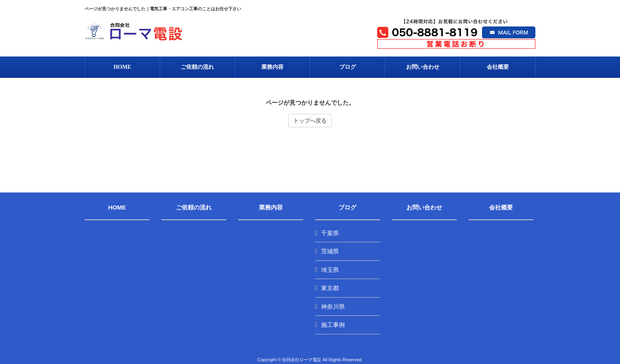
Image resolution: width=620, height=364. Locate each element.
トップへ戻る (310, 121)
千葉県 (330, 233)
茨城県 (330, 251)
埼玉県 (330, 270)
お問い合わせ (424, 207)
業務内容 (271, 207)
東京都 (330, 288)
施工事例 (333, 325)
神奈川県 (333, 306)
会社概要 (501, 207)
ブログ (347, 207)
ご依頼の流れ (194, 207)
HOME (117, 207)
